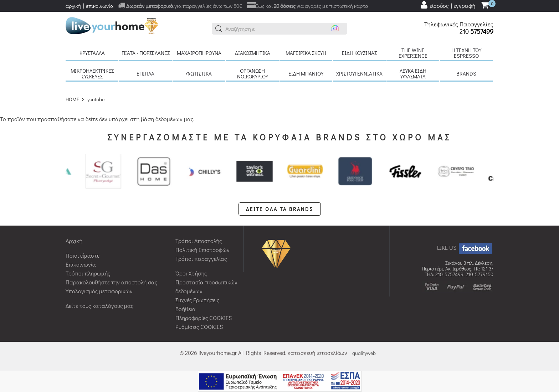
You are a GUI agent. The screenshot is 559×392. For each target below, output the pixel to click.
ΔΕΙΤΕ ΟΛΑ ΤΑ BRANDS (280, 209)
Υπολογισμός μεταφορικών (99, 291)
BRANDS (466, 73)
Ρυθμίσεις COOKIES (199, 327)
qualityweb (364, 353)
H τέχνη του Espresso (466, 53)
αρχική (73, 6)
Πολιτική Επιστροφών (202, 250)
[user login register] (447, 5)
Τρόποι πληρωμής (88, 273)
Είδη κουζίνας (359, 53)
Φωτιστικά (199, 73)
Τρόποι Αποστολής (199, 241)
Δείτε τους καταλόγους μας (99, 306)
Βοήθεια (186, 309)
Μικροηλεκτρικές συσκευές (92, 73)
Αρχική (74, 241)
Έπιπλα (145, 73)
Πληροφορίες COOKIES (204, 318)
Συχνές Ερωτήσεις (197, 300)
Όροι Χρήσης (191, 273)
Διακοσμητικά (253, 53)
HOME (72, 99)
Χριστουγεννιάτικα (359, 73)
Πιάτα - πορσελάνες (146, 53)
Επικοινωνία (81, 264)
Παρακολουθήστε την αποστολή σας (111, 282)
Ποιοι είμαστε (83, 255)
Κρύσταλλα (92, 53)
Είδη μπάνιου (306, 73)
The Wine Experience (413, 53)
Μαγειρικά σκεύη (306, 53)
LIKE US (465, 247)
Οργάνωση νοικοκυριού (253, 73)
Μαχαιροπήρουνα (199, 53)
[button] (219, 29)
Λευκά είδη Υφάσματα (413, 73)
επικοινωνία (100, 6)
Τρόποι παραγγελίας (201, 259)
